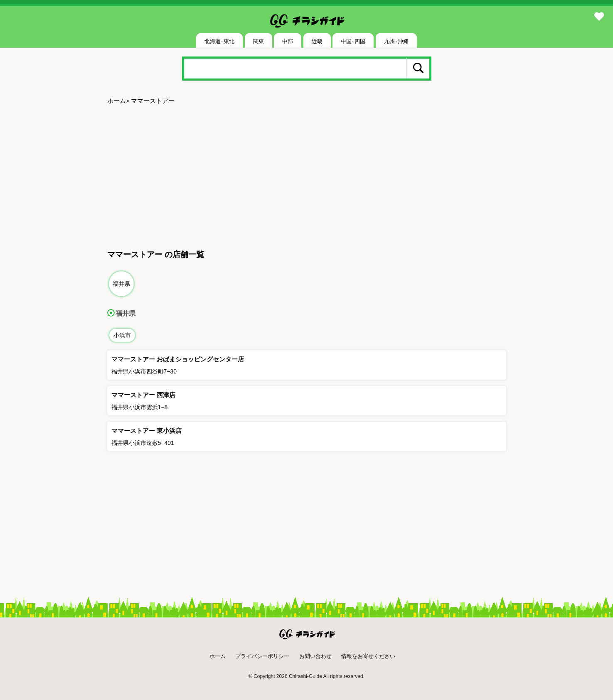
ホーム (117, 101)
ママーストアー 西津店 (143, 395)
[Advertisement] (307, 174)
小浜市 (122, 335)
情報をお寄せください (368, 656)
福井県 (121, 284)
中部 (288, 41)
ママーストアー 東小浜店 (146, 431)
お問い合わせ (315, 656)
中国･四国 (353, 41)
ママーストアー (153, 101)
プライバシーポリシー (262, 656)
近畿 (317, 41)
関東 (258, 41)
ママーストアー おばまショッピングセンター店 (178, 359)
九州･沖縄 (396, 41)
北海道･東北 (219, 41)
